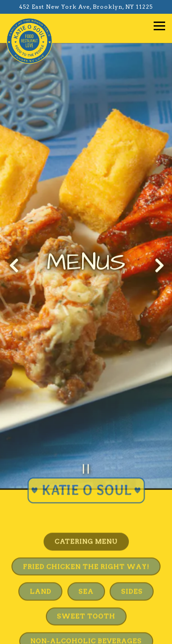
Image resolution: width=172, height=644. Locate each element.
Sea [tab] (86, 574)
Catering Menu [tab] (86, 524)
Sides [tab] (132, 574)
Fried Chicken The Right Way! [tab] (86, 549)
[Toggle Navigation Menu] (159, 26)
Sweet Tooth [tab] (86, 599)
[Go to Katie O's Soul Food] (86, 7)
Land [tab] (41, 574)
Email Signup (86, 633)
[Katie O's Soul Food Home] (29, 40)
